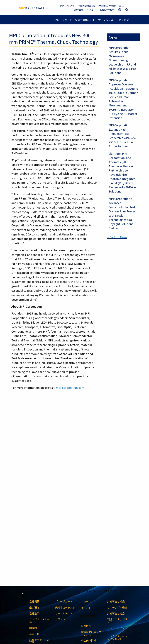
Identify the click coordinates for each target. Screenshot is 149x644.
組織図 (33, 628)
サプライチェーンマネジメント (117, 637)
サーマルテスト (107, 20)
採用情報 (78, 10)
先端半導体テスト (85, 20)
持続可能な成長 (86, 6)
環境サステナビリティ (117, 620)
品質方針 (34, 634)
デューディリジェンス (117, 629)
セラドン (124, 20)
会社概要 (34, 601)
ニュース (124, 6)
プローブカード (63, 20)
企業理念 (34, 607)
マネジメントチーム (39, 620)
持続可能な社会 (116, 613)
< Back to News (117, 237)
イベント (92, 10)
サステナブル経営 (117, 607)
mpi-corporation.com (70, 388)
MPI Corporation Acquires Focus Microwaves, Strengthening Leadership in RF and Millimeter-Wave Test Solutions (123, 60)
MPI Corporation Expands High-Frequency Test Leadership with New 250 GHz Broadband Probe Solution (122, 136)
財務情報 (86, 626)
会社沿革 (34, 613)
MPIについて (67, 6)
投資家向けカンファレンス (91, 633)
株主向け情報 (89, 640)
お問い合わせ (107, 10)
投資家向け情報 (107, 6)
